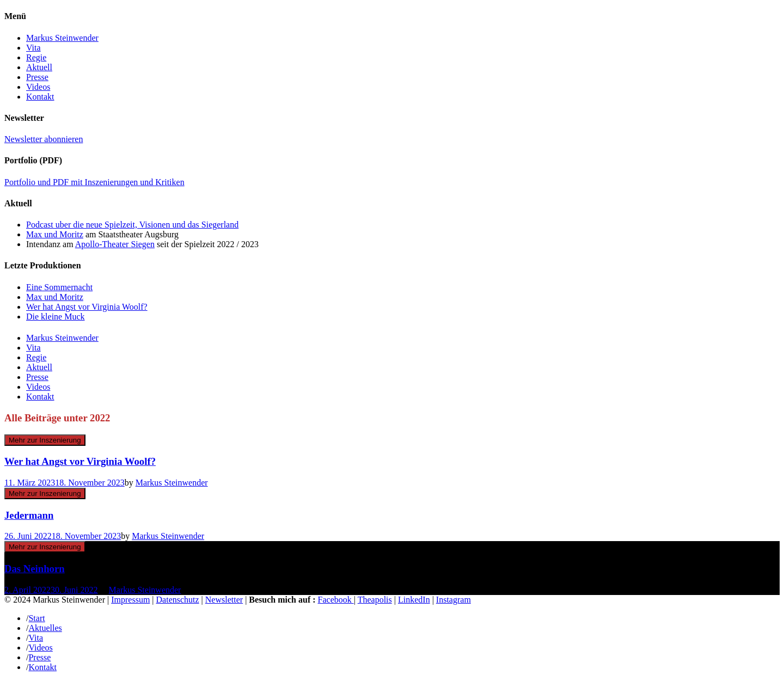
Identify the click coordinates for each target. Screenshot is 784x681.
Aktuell (39, 67)
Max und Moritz (55, 234)
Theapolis (375, 600)
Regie (36, 57)
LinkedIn (414, 600)
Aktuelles (45, 628)
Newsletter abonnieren (44, 139)
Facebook (336, 600)
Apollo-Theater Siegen (115, 244)
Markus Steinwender (62, 38)
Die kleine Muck (56, 317)
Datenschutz (178, 600)
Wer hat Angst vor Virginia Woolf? (87, 307)
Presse (37, 77)
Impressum (130, 600)
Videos (38, 87)
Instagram (454, 600)
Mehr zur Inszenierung (45, 440)
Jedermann (29, 515)
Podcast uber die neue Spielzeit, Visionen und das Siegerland (132, 225)
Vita (33, 48)
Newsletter (224, 600)
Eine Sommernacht (59, 287)
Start (36, 618)
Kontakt (40, 97)
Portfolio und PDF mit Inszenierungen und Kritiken (94, 182)
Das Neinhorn (35, 569)
